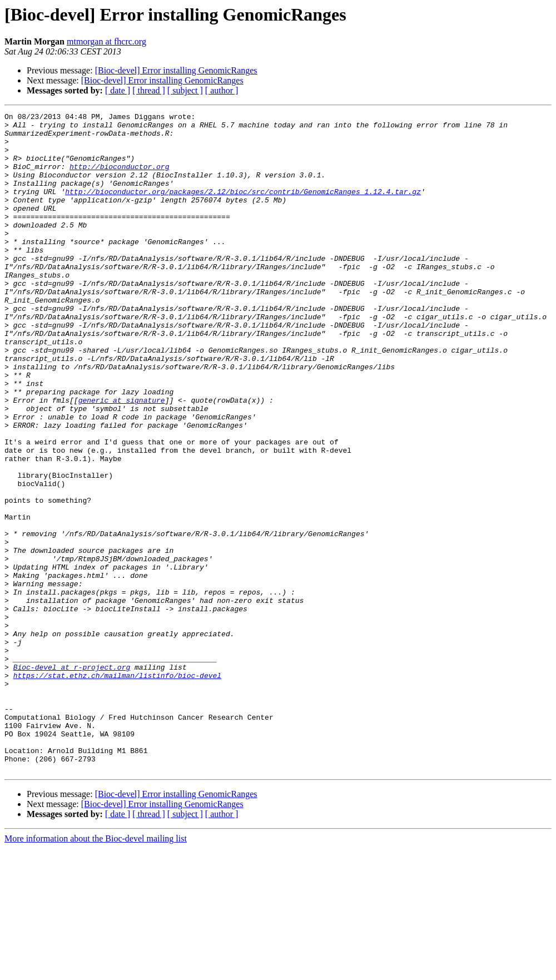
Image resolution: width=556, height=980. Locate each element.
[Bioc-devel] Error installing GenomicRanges (176, 70)
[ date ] (118, 90)
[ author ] (222, 90)
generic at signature (122, 458)
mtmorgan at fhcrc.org (106, 41)
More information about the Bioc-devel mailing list (96, 970)
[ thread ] (149, 90)
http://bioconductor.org (119, 178)
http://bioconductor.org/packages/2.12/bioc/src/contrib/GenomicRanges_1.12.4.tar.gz (243, 208)
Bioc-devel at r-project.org (72, 779)
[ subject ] (185, 90)
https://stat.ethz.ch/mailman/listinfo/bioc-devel (117, 789)
